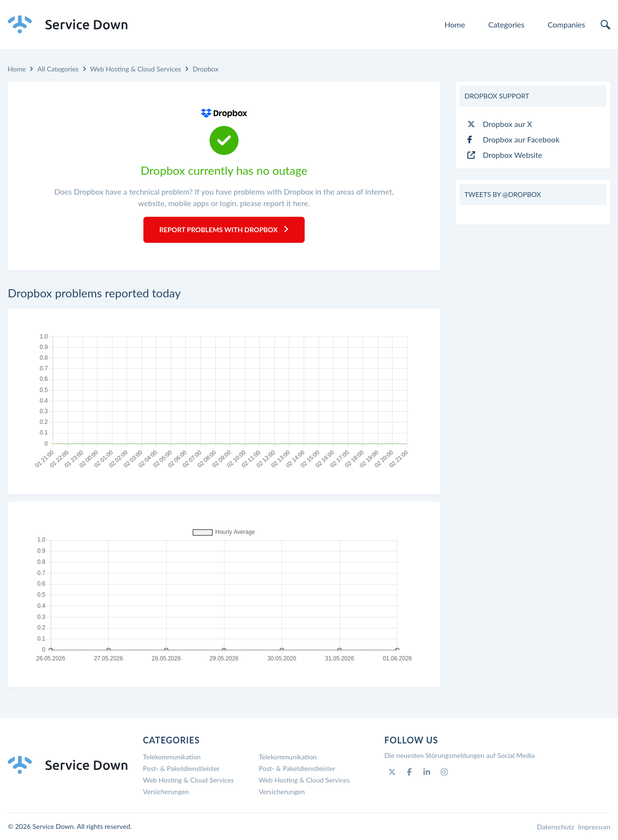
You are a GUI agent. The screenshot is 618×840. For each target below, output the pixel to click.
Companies (566, 24)
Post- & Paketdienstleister (181, 768)
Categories (506, 24)
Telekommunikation (172, 757)
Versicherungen (166, 791)
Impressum (594, 827)
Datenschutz (555, 827)
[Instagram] (444, 772)
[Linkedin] (427, 772)
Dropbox (206, 69)
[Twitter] (392, 772)
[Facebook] (409, 772)
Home (455, 24)
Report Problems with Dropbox (224, 230)
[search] (605, 25)
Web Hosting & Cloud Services (136, 69)
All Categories (58, 69)
